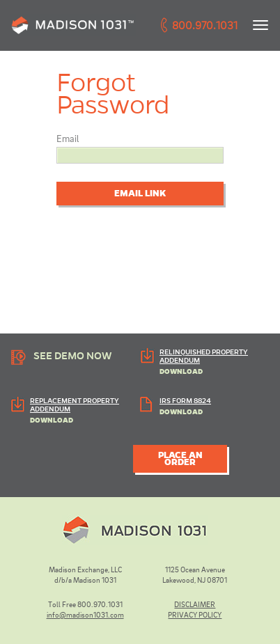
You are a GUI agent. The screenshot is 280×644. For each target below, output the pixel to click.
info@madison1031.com (85, 614)
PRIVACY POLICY (195, 614)
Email (68, 138)
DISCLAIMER (195, 604)
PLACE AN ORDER (180, 459)
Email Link (140, 194)
